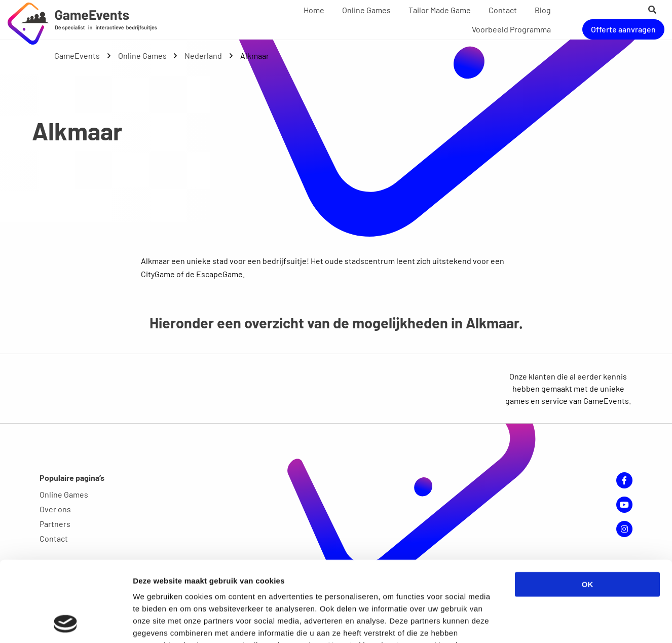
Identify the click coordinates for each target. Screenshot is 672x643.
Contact (503, 10)
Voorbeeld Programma (511, 29)
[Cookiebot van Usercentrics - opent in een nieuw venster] (66, 623)
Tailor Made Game (440, 10)
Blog (543, 10)
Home (314, 10)
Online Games (366, 10)
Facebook (624, 480)
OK (588, 509)
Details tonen (548, 623)
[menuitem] (314, 10)
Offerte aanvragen (623, 29)
